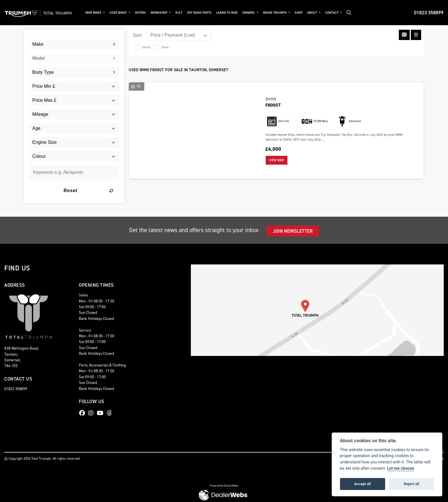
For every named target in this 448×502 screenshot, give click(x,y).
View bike (277, 160)
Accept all (363, 484)
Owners (251, 13)
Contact (334, 13)
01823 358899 (429, 13)
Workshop (162, 13)
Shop (301, 13)
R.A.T (181, 13)
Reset (89, 191)
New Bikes (96, 13)
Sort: (138, 35)
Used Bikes (121, 13)
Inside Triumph (277, 13)
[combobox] (74, 44)
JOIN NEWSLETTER (293, 231)
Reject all (411, 484)
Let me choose (401, 468)
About (315, 13)
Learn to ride (229, 13)
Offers (143, 13)
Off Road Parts (202, 13)
